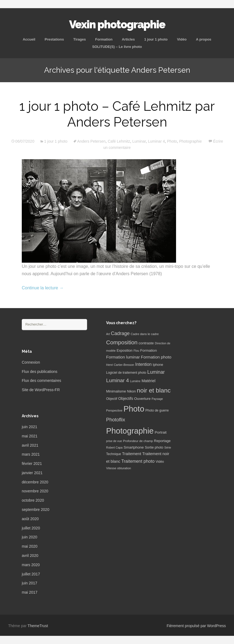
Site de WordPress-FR (41, 390)
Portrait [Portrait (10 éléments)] (161, 432)
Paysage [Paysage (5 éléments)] (157, 399)
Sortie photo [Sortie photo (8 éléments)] (154, 447)
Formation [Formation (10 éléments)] (148, 350)
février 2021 (32, 464)
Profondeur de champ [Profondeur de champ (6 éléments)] (138, 441)
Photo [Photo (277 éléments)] (134, 409)
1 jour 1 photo (156, 39)
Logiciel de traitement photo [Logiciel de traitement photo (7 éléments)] (126, 373)
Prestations (54, 39)
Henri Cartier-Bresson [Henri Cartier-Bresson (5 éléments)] (120, 365)
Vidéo (182, 39)
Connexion (31, 362)
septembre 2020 (36, 510)
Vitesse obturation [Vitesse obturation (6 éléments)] (118, 468)
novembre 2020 (35, 491)
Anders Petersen (91, 141)
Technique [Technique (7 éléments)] (114, 454)
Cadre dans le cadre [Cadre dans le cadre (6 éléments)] (145, 334)
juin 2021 (30, 427)
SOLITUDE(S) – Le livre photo (117, 47)
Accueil (29, 39)
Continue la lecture (43, 288)
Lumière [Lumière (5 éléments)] (135, 381)
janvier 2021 (32, 473)
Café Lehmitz (119, 141)
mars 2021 (31, 454)
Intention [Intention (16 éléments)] (143, 364)
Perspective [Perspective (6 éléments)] (114, 410)
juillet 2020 (31, 528)
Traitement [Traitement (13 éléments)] (132, 454)
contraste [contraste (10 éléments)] (146, 343)
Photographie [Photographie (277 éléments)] (130, 431)
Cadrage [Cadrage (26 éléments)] (120, 333)
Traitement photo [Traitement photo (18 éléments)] (138, 461)
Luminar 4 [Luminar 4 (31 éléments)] (118, 380)
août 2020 (30, 519)
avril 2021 (30, 445)
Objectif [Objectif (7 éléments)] (112, 399)
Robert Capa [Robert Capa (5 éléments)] (114, 447)
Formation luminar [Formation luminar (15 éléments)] (123, 357)
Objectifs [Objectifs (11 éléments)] (126, 398)
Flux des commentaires (41, 381)
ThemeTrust (38, 626)
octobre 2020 (33, 500)
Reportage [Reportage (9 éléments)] (162, 441)
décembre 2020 (35, 482)
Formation (104, 39)
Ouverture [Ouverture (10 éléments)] (142, 399)
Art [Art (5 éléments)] (108, 334)
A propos (204, 39)
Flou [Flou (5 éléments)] (136, 351)
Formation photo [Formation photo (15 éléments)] (156, 357)
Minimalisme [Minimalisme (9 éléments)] (116, 391)
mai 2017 (30, 592)
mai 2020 (30, 546)
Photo (172, 141)
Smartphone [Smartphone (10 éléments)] (134, 447)
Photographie (190, 141)
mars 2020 (31, 565)
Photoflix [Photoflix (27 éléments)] (116, 420)
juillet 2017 (31, 574)
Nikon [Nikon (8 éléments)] (131, 391)
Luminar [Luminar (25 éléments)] (156, 372)
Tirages (79, 39)
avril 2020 (30, 556)
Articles (128, 39)
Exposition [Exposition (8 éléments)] (125, 351)
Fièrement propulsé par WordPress (196, 626)
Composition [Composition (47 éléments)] (122, 342)
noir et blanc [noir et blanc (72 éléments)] (154, 390)
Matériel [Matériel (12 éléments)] (148, 381)
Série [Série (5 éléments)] (168, 447)
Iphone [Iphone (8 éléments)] (158, 365)
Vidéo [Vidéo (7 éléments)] (160, 462)
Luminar (139, 141)
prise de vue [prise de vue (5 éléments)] (114, 441)
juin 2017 (30, 583)
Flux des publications (40, 372)
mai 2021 (30, 436)
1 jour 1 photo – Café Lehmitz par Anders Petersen (117, 114)
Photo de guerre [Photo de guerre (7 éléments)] (157, 410)
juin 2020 (30, 537)
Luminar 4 (156, 141)
